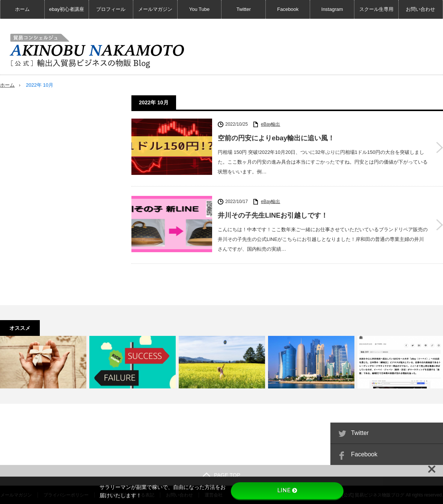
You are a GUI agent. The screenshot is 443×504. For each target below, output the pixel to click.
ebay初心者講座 (67, 9)
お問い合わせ (420, 9)
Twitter (244, 9)
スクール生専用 (376, 9)
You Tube (199, 9)
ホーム (22, 9)
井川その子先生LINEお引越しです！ (273, 215)
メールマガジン (155, 9)
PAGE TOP (221, 475)
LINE (287, 490)
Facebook (288, 9)
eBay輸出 (270, 124)
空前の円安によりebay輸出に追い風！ (276, 138)
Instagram (332, 9)
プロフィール (111, 9)
